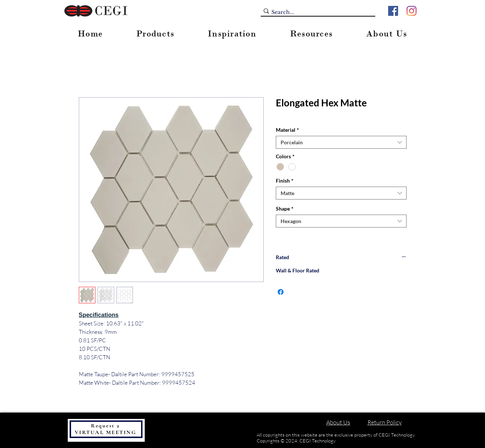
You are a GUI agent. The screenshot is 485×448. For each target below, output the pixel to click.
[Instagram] (412, 11)
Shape (285, 209)
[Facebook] (393, 11)
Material (287, 130)
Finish (285, 181)
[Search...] (316, 13)
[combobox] (341, 142)
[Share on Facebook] (281, 292)
